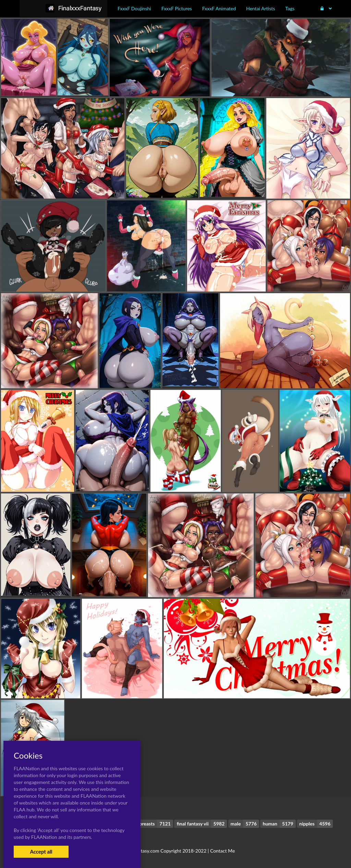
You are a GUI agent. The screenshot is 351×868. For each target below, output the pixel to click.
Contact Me (222, 851)
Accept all (41, 852)
